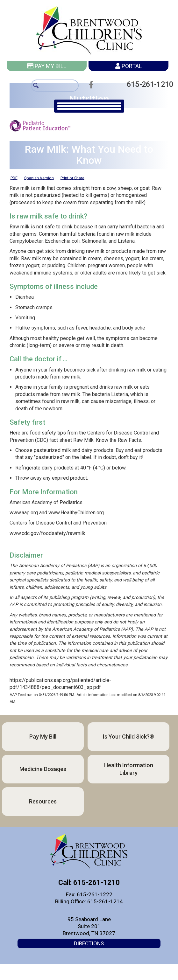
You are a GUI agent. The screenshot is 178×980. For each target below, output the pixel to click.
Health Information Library (129, 769)
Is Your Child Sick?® (128, 737)
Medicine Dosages (43, 769)
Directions (89, 943)
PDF (14, 178)
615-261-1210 (147, 84)
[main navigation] (89, 106)
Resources (43, 801)
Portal (128, 66)
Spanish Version (39, 178)
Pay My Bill (47, 66)
